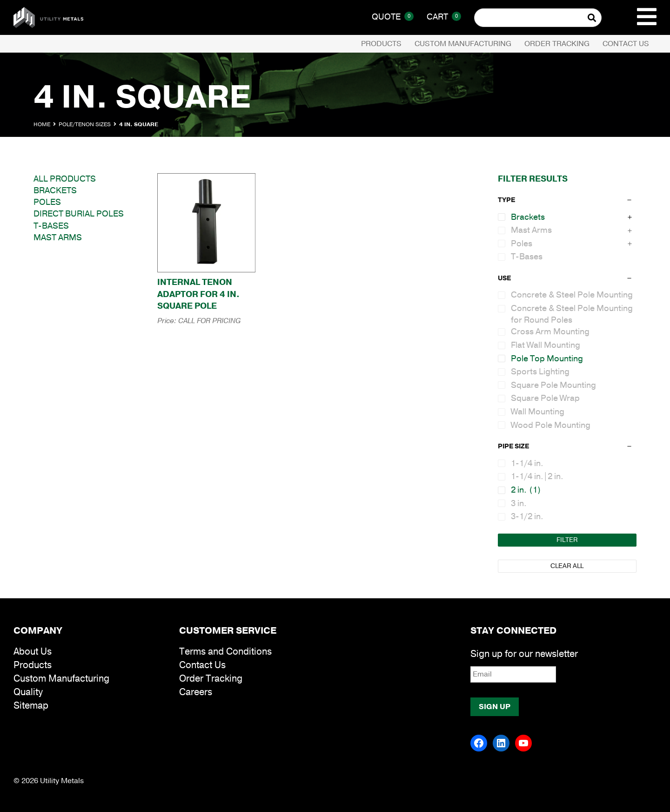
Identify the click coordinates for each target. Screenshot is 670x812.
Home (42, 124)
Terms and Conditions (225, 652)
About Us (33, 652)
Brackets (55, 190)
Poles (47, 202)
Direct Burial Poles (79, 214)
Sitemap (31, 706)
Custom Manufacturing (463, 44)
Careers (196, 692)
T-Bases (51, 226)
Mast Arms (58, 237)
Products (381, 44)
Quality (28, 692)
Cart (444, 17)
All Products (65, 179)
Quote (393, 17)
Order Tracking (557, 44)
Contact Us (626, 44)
